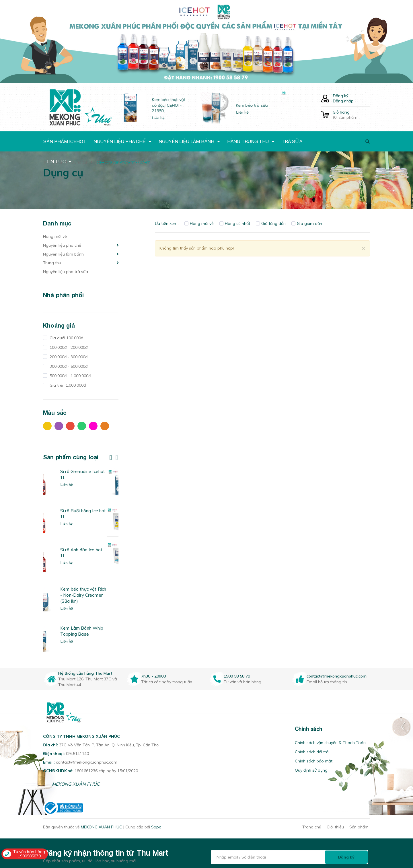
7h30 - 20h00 (153, 676)
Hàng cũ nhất (235, 223)
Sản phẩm (359, 827)
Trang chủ (312, 827)
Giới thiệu (335, 827)
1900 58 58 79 (237, 676)
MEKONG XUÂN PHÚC (76, 784)
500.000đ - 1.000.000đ (70, 376)
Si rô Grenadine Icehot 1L (94, 474)
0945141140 (77, 754)
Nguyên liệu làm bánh (63, 254)
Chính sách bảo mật (314, 761)
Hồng (93, 426)
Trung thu (52, 263)
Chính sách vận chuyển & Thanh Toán (330, 743)
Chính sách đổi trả (312, 752)
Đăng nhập (343, 101)
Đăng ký (340, 96)
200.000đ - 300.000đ (68, 357)
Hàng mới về (55, 236)
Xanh (82, 426)
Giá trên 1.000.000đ (67, 385)
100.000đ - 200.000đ (68, 347)
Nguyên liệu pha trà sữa (66, 272)
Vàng (47, 426)
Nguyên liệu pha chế (62, 245)
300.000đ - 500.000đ (68, 366)
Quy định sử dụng (311, 770)
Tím (59, 426)
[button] (218, 729)
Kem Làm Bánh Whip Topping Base (93, 631)
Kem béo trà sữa (265, 105)
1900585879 (29, 856)
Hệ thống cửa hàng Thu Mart (85, 673)
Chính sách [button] (309, 729)
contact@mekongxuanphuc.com (337, 676)
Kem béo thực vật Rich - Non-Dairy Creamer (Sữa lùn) (95, 595)
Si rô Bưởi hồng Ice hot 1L (95, 514)
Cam (105, 426)
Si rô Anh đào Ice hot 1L (93, 553)
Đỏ (70, 426)
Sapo (156, 827)
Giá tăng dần (271, 223)
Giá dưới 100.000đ (66, 338)
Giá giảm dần (307, 223)
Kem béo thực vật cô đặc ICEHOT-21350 (181, 105)
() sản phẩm (351, 115)
